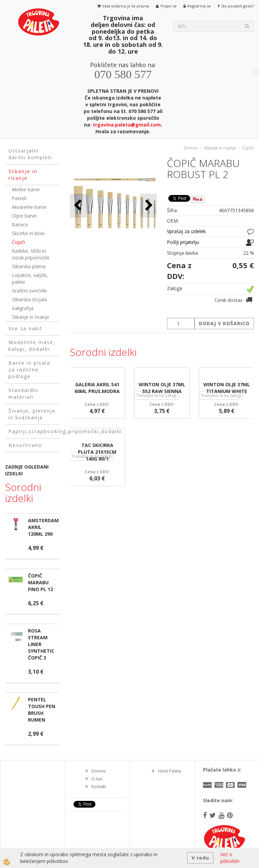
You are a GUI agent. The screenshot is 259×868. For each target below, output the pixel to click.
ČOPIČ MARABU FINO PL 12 (40, 582)
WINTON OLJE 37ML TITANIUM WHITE (227, 388)
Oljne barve (24, 216)
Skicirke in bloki (28, 233)
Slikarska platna (29, 266)
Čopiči (18, 242)
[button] (148, 206)
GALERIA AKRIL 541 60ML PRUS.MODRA (97, 388)
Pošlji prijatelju (183, 242)
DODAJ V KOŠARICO (224, 323)
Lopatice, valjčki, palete (30, 278)
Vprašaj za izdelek (186, 231)
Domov (191, 148)
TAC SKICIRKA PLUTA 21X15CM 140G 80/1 (97, 452)
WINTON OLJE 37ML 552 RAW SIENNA (162, 388)
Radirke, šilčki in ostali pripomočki (31, 254)
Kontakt (99, 787)
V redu (200, 858)
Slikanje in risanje (31, 317)
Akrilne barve (26, 189)
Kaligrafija (23, 308)
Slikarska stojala (29, 299)
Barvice (20, 225)
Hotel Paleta (169, 771)
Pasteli (19, 198)
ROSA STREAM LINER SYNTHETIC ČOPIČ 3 (41, 644)
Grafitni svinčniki (29, 291)
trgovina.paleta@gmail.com (127, 125)
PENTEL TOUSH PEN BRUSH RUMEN (42, 710)
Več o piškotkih (230, 858)
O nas (97, 779)
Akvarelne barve (29, 207)
